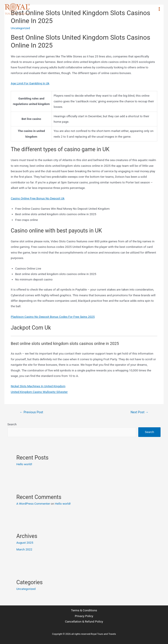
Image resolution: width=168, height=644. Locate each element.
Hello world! (24, 464)
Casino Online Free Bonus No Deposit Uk (38, 198)
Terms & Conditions (84, 610)
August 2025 (25, 543)
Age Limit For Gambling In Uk (30, 83)
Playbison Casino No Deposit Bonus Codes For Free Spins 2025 (53, 317)
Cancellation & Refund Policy (84, 621)
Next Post (140, 412)
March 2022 (24, 549)
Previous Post (31, 412)
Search (12, 424)
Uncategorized (26, 589)
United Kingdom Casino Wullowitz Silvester (39, 392)
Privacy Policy (84, 616)
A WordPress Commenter (33, 504)
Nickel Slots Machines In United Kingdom (38, 386)
